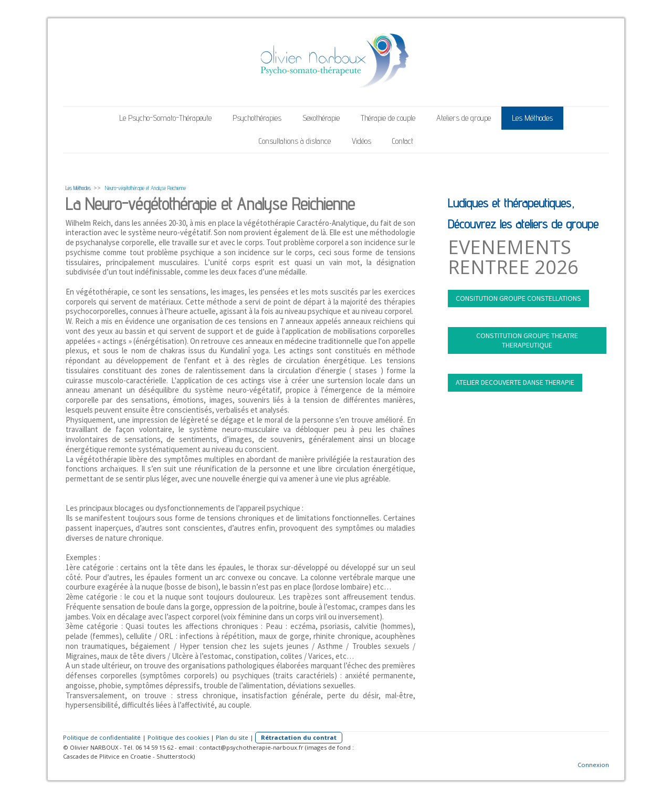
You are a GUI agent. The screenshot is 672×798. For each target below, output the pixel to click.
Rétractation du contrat (299, 737)
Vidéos (361, 141)
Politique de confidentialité (102, 737)
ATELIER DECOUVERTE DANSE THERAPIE (515, 382)
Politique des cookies (178, 737)
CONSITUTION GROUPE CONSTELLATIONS (518, 298)
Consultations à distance (295, 141)
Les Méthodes (532, 118)
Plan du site (232, 737)
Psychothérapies (257, 118)
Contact (403, 141)
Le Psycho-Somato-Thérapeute (165, 118)
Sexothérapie (321, 118)
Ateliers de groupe (464, 118)
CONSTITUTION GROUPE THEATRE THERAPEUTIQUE (527, 340)
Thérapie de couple (388, 118)
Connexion (593, 765)
